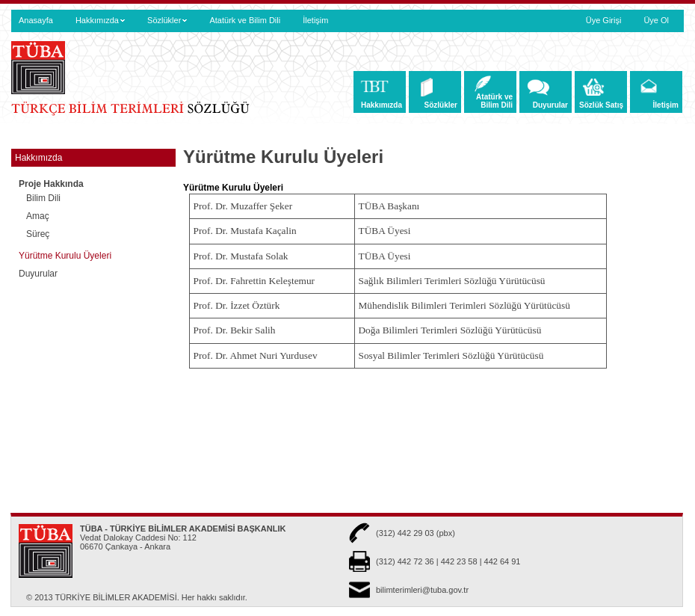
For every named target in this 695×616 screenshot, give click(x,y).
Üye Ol (656, 20)
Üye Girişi (604, 20)
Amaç (38, 216)
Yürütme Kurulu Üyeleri (65, 256)
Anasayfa (36, 20)
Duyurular (38, 274)
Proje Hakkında (57, 184)
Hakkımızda (100, 20)
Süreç (38, 234)
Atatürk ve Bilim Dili (245, 20)
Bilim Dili (43, 198)
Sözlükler (167, 20)
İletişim (315, 20)
